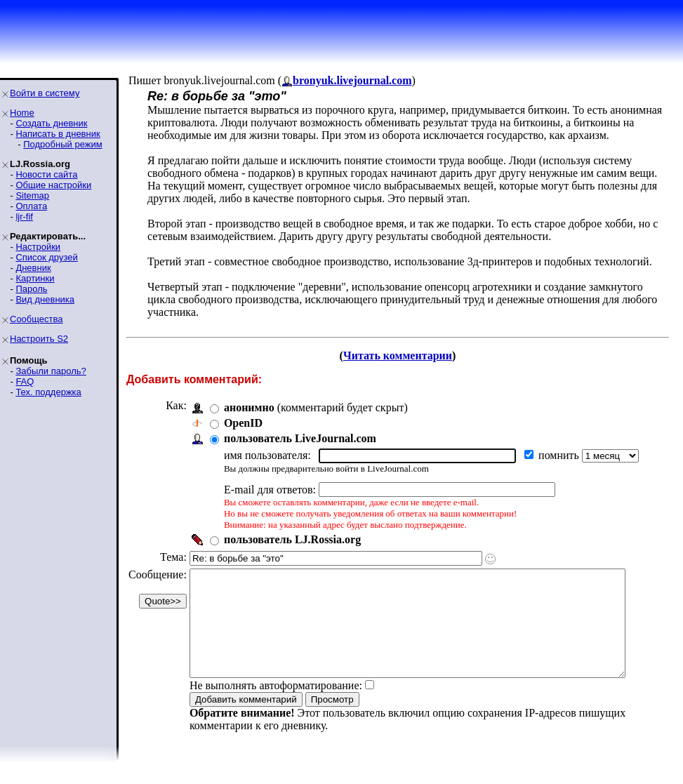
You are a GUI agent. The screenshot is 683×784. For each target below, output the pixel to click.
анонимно (249, 407)
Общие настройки (53, 185)
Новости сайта (46, 174)
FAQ (25, 381)
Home (22, 113)
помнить (560, 455)
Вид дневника (45, 299)
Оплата (31, 206)
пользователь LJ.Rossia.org (292, 539)
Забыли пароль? (51, 371)
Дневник (33, 268)
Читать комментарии (403, 356)
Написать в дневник (58, 134)
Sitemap (32, 195)
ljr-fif (24, 217)
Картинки (35, 278)
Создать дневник (51, 123)
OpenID (243, 423)
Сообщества (37, 319)
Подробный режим (62, 144)
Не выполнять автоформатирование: (276, 706)
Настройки (38, 247)
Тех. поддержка (48, 392)
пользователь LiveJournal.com (300, 438)
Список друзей (46, 257)
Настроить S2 (39, 339)
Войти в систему (45, 93)
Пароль (31, 289)
